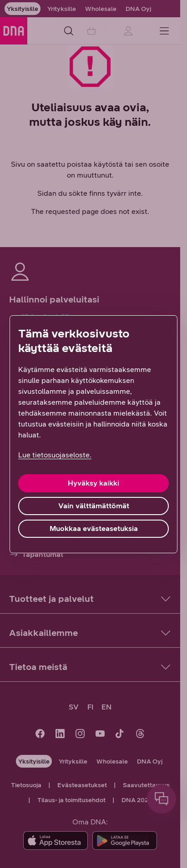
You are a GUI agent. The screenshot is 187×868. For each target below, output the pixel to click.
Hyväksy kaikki (93, 483)
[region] (93, 434)
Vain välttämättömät (94, 506)
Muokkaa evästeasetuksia (94, 528)
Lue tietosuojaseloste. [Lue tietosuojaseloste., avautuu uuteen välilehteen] (55, 455)
